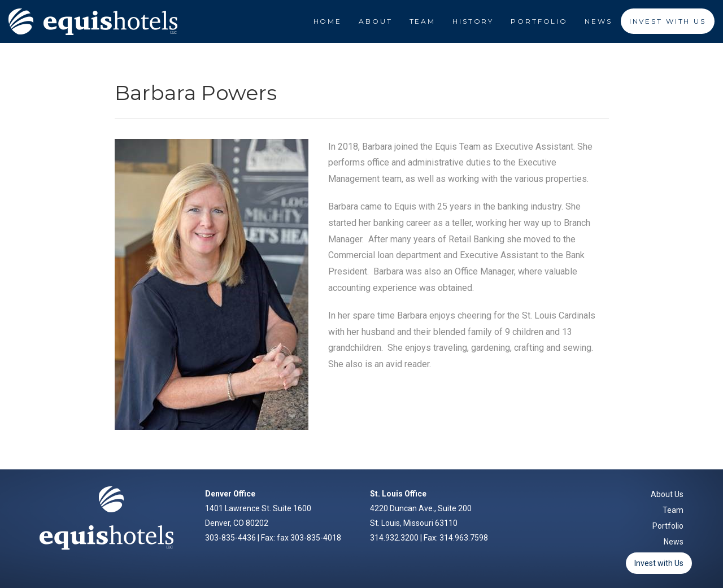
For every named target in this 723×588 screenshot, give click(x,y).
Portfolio (539, 21)
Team (423, 21)
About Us (667, 494)
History (473, 21)
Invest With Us (668, 21)
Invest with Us (659, 563)
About (375, 21)
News (598, 21)
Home (328, 21)
